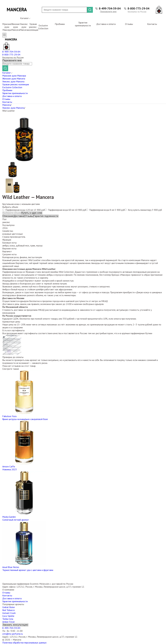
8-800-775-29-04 (138, 8)
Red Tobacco (9, 610)
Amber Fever (9, 622)
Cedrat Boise (9, 607)
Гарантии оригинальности (83, 24)
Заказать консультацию (15, 625)
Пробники (60, 24)
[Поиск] (64, 10)
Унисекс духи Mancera (24, 27)
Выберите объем (12, 213)
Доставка (19, 216)
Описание (8, 216)
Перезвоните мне (108, 12)
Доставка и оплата (106, 24)
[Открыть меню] (4, 35)
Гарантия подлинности (46, 216)
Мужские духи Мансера (7, 27)
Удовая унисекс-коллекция (33, 27)
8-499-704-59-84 (110, 8)
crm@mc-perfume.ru (13, 634)
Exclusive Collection (43, 27)
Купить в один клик (32, 213)
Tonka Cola (8, 619)
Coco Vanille (8, 616)
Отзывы (129, 24)
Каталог (25, 18)
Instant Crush (9, 613)
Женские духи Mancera (15, 27)
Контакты (152, 24)
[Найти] (90, 10)
